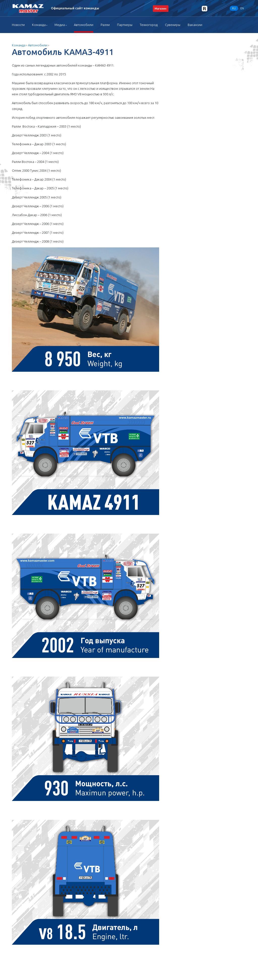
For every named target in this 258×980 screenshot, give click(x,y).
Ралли (105, 25)
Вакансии (195, 25)
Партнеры (125, 25)
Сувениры (173, 25)
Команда (39, 25)
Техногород (149, 25)
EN (242, 8)
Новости (18, 25)
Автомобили (84, 25)
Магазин (161, 8)
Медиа (60, 25)
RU (234, 8)
